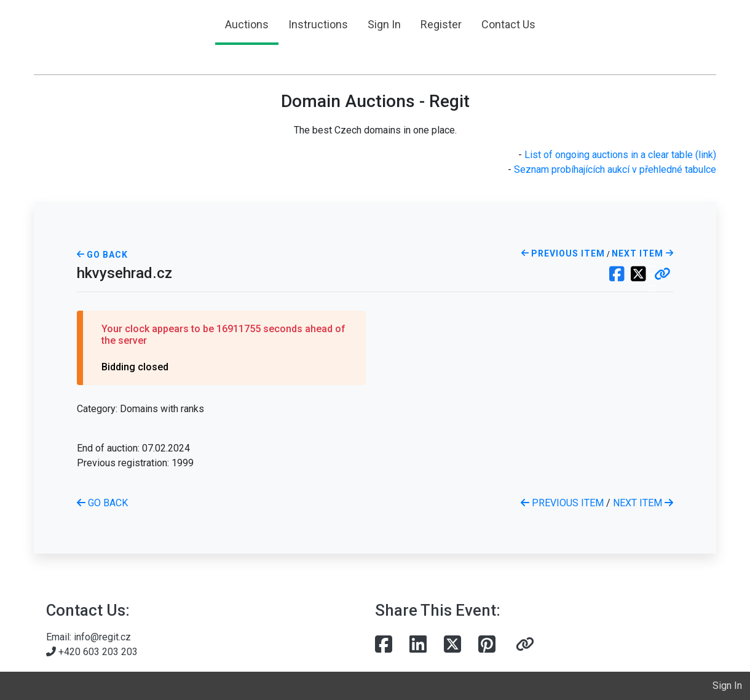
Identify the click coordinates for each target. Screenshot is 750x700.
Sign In (384, 24)
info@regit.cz (102, 637)
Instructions (318, 24)
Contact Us (508, 24)
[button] (662, 275)
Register (441, 24)
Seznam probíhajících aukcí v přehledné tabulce (615, 169)
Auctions (247, 24)
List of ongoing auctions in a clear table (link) (620, 155)
